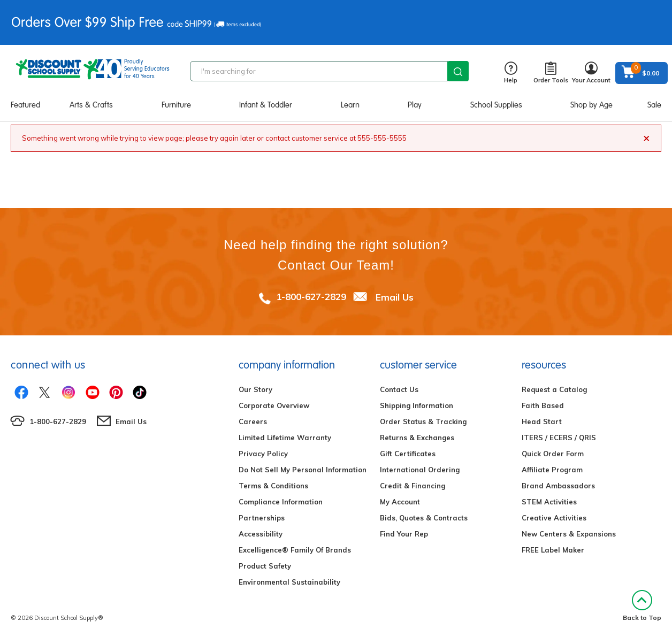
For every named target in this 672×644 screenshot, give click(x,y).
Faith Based (543, 405)
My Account (400, 502)
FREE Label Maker (553, 550)
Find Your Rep (404, 534)
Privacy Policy (263, 454)
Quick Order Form (553, 454)
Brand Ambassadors (558, 486)
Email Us (395, 297)
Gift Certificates (408, 454)
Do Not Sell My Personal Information (303, 470)
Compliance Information (281, 502)
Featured (25, 105)
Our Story (255, 389)
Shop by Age (591, 105)
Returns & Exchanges (417, 438)
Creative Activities (554, 518)
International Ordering (420, 470)
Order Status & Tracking (423, 421)
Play (415, 105)
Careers (253, 421)
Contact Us (399, 389)
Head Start (542, 421)
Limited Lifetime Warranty (285, 438)
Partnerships (262, 518)
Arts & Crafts (91, 105)
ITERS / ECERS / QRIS (559, 438)
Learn (350, 105)
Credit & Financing (413, 486)
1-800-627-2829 (311, 297)
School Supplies (496, 105)
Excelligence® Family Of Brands (295, 550)
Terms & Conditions (273, 486)
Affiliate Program (552, 470)
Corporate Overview (274, 405)
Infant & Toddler (266, 105)
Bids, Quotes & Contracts (424, 518)
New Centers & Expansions (569, 534)
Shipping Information (417, 405)
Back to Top (642, 606)
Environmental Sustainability (289, 582)
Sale (654, 105)
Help (511, 73)
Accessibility (261, 534)
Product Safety (265, 566)
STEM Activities (549, 502)
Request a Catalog (554, 389)
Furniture (176, 105)
